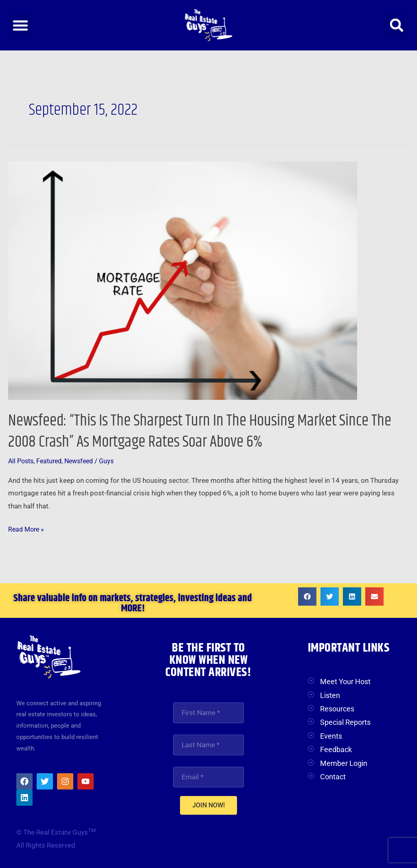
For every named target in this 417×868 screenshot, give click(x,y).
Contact (333, 777)
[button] (20, 25)
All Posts (22, 461)
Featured (52, 461)
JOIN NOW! (208, 806)
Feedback (336, 749)
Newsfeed (84, 461)
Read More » (27, 528)
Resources (337, 709)
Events (331, 736)
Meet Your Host (345, 682)
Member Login (344, 763)
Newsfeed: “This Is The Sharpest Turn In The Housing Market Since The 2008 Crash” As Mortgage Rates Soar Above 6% (204, 431)
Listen (330, 695)
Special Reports (345, 722)
